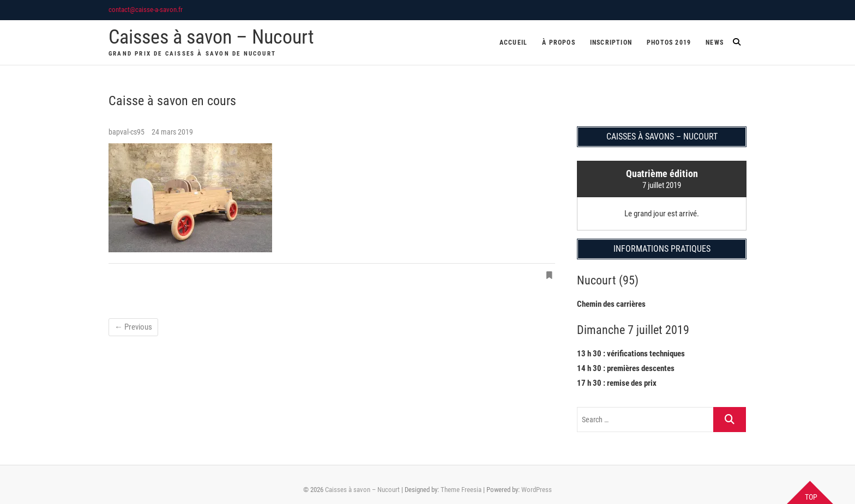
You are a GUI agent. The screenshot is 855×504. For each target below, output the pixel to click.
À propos (559, 42)
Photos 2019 (669, 42)
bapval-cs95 (127, 132)
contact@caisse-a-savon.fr (146, 10)
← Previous (133, 327)
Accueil (513, 42)
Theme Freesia (461, 490)
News (715, 42)
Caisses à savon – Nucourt (211, 37)
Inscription (611, 42)
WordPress (537, 490)
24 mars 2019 (172, 132)
